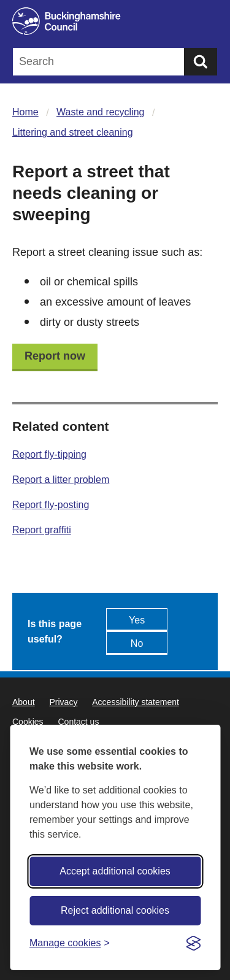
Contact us (78, 722)
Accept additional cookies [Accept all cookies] (115, 871)
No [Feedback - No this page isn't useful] (137, 643)
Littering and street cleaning (73, 132)
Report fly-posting (51, 505)
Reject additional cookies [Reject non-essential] (115, 910)
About (24, 702)
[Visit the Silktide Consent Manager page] (193, 943)
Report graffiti (42, 530)
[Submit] (201, 62)
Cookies (28, 722)
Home (25, 112)
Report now (55, 356)
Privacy (63, 702)
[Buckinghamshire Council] (115, 21)
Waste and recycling (100, 112)
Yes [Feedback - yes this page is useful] (137, 620)
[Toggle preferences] (70, 943)
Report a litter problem (61, 480)
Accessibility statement (136, 702)
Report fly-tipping (49, 454)
